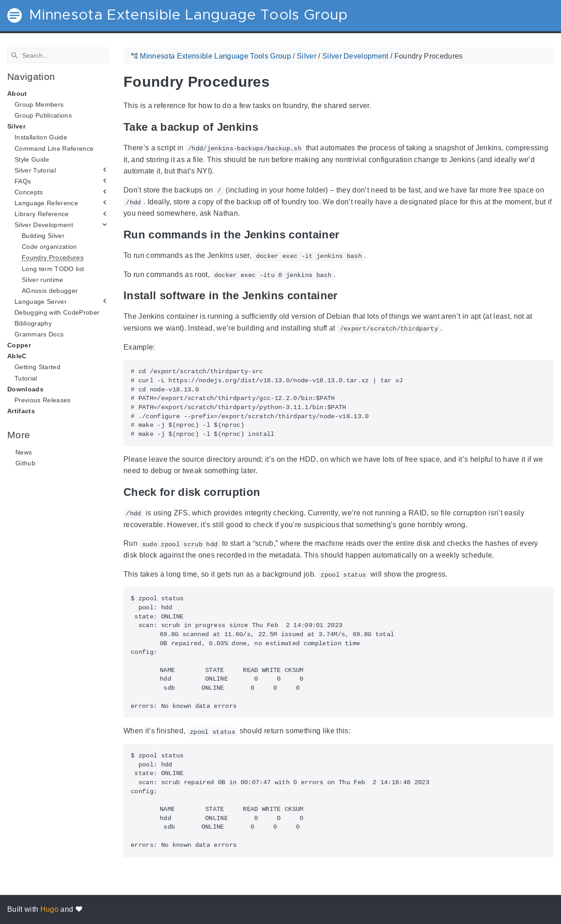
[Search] (58, 55)
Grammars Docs (39, 334)
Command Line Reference (54, 148)
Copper (19, 345)
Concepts (29, 192)
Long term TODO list (53, 268)
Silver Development (44, 225)
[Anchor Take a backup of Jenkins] (265, 127)
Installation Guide (41, 137)
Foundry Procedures (53, 257)
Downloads (25, 389)
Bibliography (33, 323)
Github (25, 463)
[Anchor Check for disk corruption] (267, 492)
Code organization (49, 247)
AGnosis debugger (50, 291)
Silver (16, 126)
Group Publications (43, 115)
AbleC (17, 356)
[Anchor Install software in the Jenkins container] (344, 295)
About (17, 94)
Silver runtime (43, 279)
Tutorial (26, 378)
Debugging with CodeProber (57, 312)
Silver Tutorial (35, 170)
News (24, 452)
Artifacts (21, 411)
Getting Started (37, 367)
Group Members (39, 104)
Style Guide (32, 159)
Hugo (49, 909)
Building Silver (43, 236)
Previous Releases (43, 400)
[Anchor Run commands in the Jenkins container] (346, 234)
